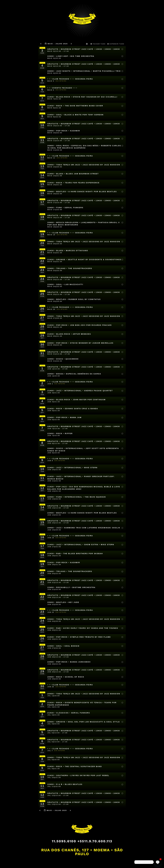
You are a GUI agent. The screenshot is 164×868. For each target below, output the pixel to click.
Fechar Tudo (98, 44)
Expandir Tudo (116, 44)
